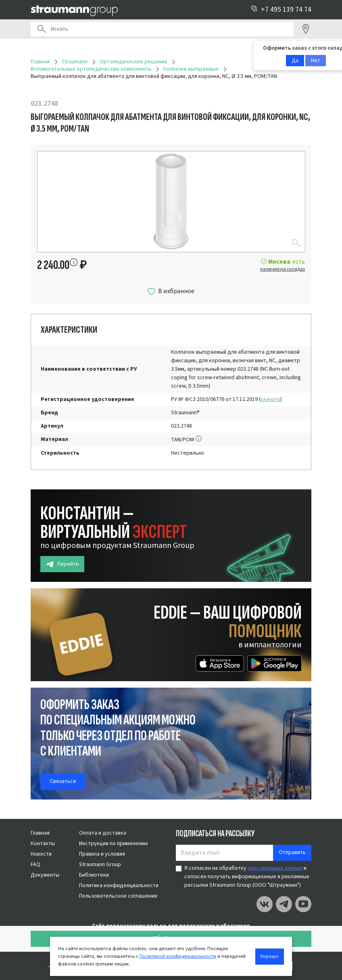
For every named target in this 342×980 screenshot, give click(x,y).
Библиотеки (94, 875)
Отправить (292, 852)
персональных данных (275, 868)
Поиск (42, 29)
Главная (40, 833)
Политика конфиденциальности (119, 886)
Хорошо (269, 956)
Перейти (62, 564)
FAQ (35, 865)
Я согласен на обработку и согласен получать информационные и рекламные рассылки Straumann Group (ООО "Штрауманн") (247, 877)
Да (295, 61)
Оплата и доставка (103, 833)
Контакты (43, 844)
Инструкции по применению (114, 844)
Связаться (63, 781)
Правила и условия (102, 854)
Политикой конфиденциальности (178, 956)
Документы (45, 875)
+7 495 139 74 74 (281, 9)
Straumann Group (100, 865)
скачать (270, 399)
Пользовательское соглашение (118, 896)
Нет (316, 61)
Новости (41, 854)
